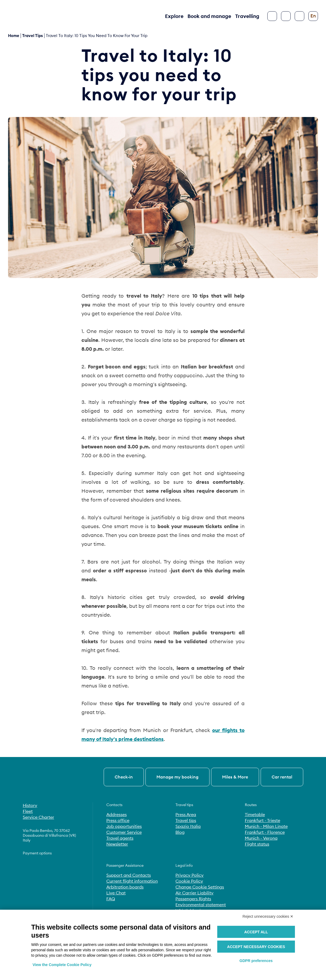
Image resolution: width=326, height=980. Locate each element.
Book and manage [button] (209, 16)
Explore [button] (174, 16)
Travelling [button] (247, 16)
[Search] (286, 16)
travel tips (33, 36)
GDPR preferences (256, 961)
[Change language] (313, 16)
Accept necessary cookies (256, 947)
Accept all (256, 932)
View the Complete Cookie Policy (62, 965)
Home (14, 36)
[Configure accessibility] (299, 16)
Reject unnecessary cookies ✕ (268, 916)
